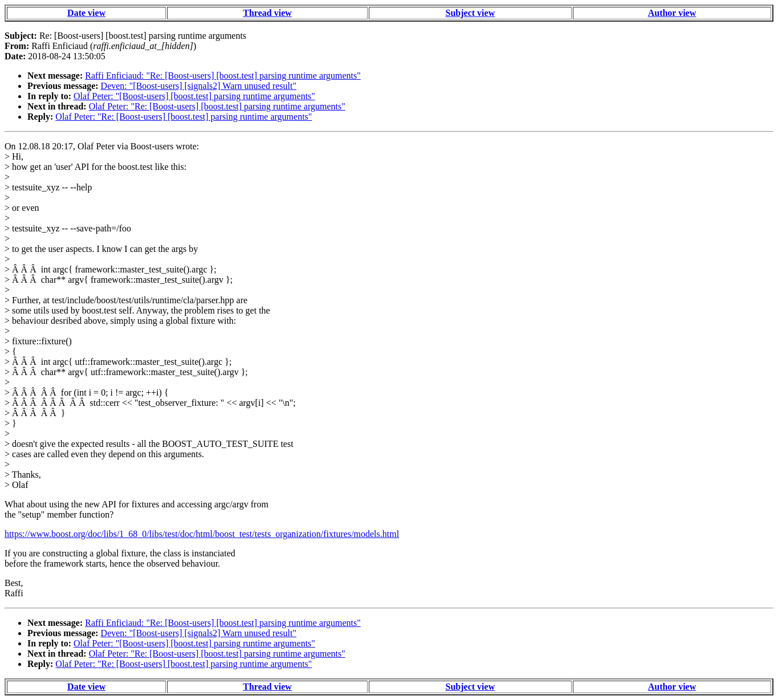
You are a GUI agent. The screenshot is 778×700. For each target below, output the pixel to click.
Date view (86, 13)
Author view (672, 13)
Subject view (471, 13)
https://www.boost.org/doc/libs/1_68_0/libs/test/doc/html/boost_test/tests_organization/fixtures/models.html (202, 534)
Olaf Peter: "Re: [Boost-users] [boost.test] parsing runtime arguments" (217, 106)
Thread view (267, 13)
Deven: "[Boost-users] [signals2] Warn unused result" (199, 86)
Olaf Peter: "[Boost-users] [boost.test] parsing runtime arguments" (194, 96)
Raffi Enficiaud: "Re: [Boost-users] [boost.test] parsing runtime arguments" (223, 76)
